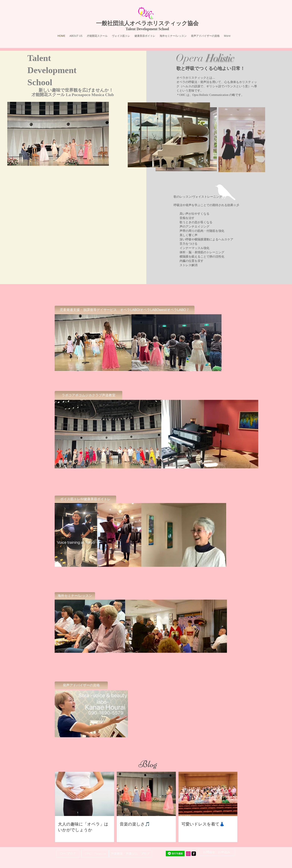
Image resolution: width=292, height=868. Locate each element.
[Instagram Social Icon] (188, 854)
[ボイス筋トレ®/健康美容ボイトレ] (85, 499)
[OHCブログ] (68, 854)
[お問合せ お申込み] (217, 852)
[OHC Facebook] (95, 854)
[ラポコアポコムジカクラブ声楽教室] (88, 395)
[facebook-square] (194, 854)
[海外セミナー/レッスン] (75, 596)
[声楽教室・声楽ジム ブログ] (130, 854)
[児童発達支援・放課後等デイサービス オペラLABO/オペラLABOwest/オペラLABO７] (125, 310)
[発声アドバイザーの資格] (81, 685)
